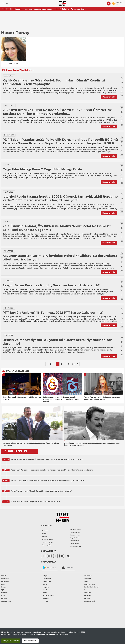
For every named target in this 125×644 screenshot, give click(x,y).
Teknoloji (87, 593)
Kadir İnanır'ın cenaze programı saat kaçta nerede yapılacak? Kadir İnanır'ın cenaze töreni (48, 9)
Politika (45, 601)
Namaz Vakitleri (48, 595)
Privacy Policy (75, 535)
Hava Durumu (6, 601)
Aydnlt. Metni (75, 543)
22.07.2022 (9, 76)
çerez (41, 632)
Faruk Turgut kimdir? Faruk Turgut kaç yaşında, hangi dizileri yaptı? (41, 491)
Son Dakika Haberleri (91, 587)
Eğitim (3, 590)
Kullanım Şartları (76, 529)
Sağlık (86, 581)
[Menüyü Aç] (7, 4)
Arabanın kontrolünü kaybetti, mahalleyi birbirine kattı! (36, 501)
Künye (44, 534)
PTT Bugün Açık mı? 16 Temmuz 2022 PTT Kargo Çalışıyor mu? (53, 313)
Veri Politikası (75, 541)
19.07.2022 (9, 165)
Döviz (3, 584)
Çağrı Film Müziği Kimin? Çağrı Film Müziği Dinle (42, 169)
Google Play (50, 568)
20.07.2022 (9, 105)
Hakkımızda (46, 531)
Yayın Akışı (88, 595)
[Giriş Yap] (109, 4)
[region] (62, 636)
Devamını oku (109, 97)
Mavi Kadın (47, 590)
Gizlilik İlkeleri (75, 532)
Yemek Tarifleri (89, 601)
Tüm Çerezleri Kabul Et (11, 641)
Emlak (3, 595)
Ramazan (87, 579)
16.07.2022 (9, 222)
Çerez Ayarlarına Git (30, 641)
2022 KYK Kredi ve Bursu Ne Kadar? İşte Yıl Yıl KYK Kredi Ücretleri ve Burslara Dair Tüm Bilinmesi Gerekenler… (57, 112)
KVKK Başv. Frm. (76, 546)
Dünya (3, 587)
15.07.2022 (9, 335)
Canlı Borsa (5, 579)
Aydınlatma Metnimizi (48, 634)
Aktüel (3, 576)
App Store (68, 568)
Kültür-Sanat (47, 579)
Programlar (88, 576)
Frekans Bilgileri (48, 539)
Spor (86, 590)
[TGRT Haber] (62, 4)
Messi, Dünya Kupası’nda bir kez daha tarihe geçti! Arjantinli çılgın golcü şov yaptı (48, 480)
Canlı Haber (5, 581)
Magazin (46, 587)
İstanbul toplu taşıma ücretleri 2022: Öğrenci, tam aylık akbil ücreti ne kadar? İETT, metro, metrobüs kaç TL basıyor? (60, 198)
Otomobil (46, 598)
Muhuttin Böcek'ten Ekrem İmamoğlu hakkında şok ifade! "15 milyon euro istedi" (47, 459)
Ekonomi (4, 593)
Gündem (4, 598)
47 (77, 364)
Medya (45, 593)
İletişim (45, 537)
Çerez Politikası (48, 542)
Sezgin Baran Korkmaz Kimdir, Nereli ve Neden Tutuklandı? (51, 285)
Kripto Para (47, 581)
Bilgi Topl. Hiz (75, 538)
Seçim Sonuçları (90, 584)
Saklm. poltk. (47, 545)
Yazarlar (87, 598)
